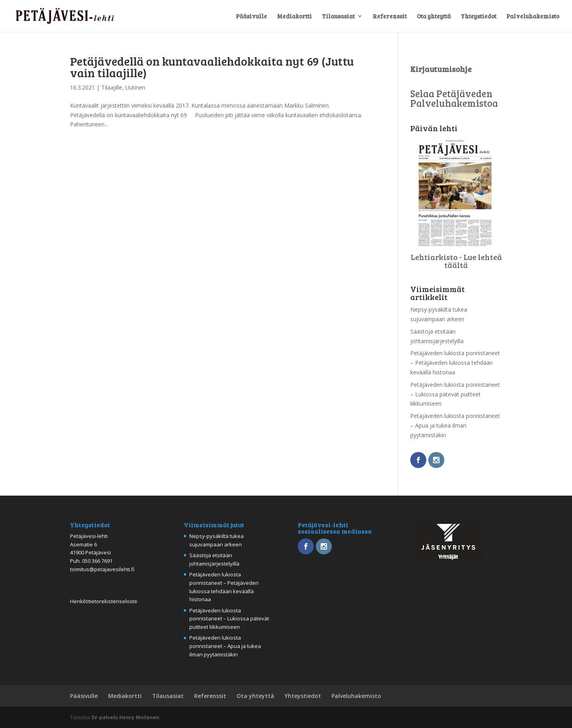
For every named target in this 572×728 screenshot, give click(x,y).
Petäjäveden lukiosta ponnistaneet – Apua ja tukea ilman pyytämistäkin (455, 425)
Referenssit (390, 17)
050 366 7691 (97, 561)
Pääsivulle (251, 17)
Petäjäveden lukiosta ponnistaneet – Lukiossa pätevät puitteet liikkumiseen (455, 394)
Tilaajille (112, 87)
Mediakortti (294, 17)
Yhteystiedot (479, 17)
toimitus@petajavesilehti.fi (102, 569)
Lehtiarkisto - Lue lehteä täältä (456, 261)
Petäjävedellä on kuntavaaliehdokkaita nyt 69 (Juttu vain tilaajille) (212, 67)
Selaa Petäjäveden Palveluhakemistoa (454, 98)
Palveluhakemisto (533, 17)
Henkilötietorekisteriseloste (104, 601)
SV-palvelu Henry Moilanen (125, 717)
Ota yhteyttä (434, 17)
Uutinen (135, 87)
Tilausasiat (338, 17)
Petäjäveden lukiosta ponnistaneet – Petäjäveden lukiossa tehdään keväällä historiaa (455, 363)
